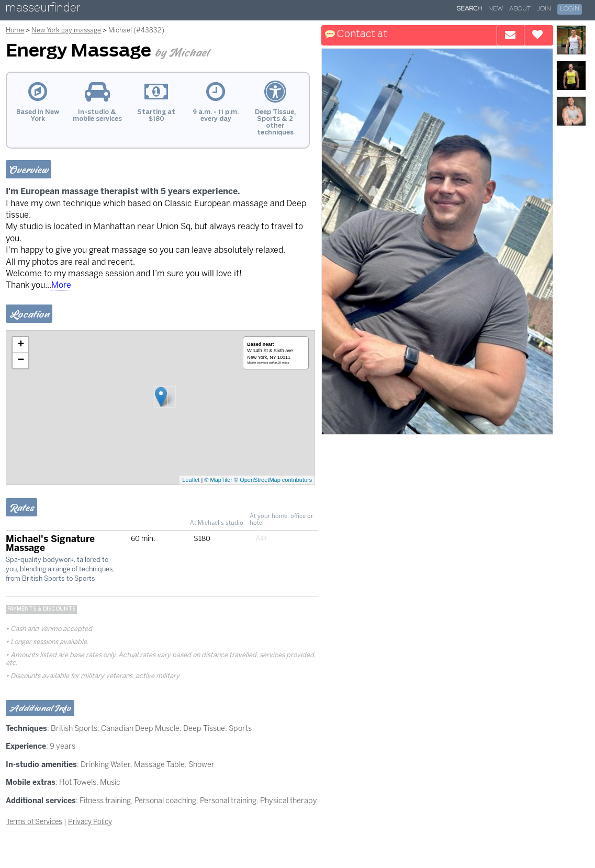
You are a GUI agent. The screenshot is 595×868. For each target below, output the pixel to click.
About (520, 9)
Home (15, 30)
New (496, 9)
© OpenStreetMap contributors (273, 480)
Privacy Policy (90, 821)
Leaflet (191, 480)
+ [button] (21, 345)
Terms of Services (34, 821)
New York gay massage (66, 30)
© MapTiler (218, 480)
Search (469, 9)
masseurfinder (43, 10)
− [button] (21, 360)
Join (544, 9)
